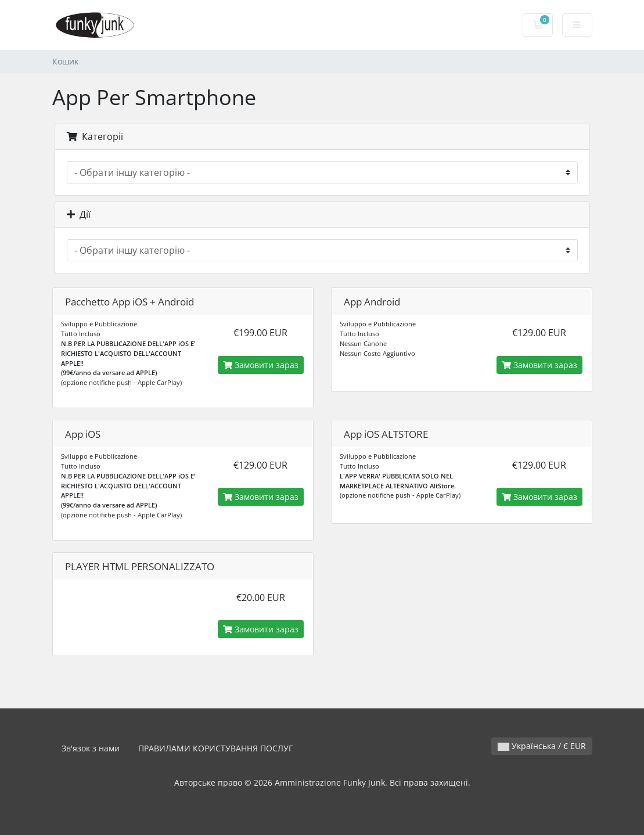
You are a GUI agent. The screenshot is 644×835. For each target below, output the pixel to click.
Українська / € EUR (542, 746)
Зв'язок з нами (91, 748)
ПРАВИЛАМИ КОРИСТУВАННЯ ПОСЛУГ (215, 748)
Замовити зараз (261, 365)
